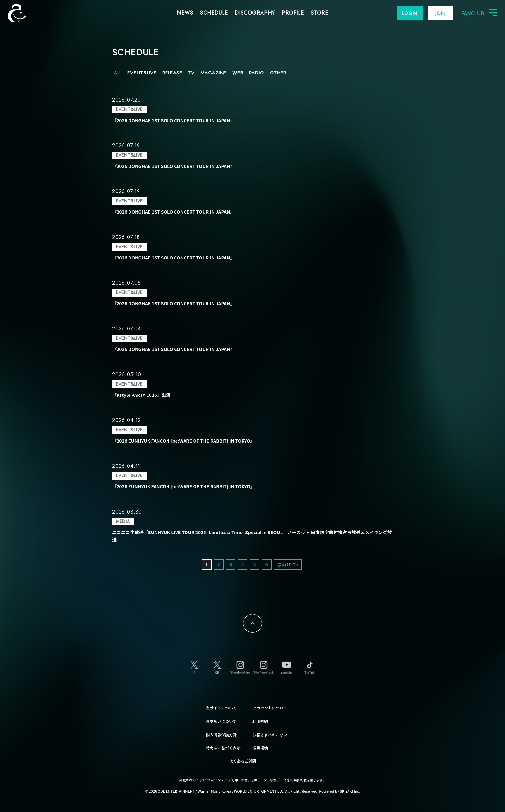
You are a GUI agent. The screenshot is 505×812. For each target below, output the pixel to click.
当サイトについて (221, 708)
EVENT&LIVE (142, 73)
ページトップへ (252, 623)
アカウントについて (270, 708)
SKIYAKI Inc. (350, 791)
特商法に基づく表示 (223, 748)
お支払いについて (221, 721)
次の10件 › (288, 564)
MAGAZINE (213, 73)
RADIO (257, 73)
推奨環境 (260, 748)
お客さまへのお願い (270, 734)
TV (191, 73)
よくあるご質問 (243, 761)
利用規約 (260, 721)
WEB (238, 73)
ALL (118, 73)
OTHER (278, 73)
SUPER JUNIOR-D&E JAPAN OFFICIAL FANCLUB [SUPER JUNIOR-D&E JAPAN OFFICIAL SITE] (27, 13)
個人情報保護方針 (221, 734)
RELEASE (172, 73)
